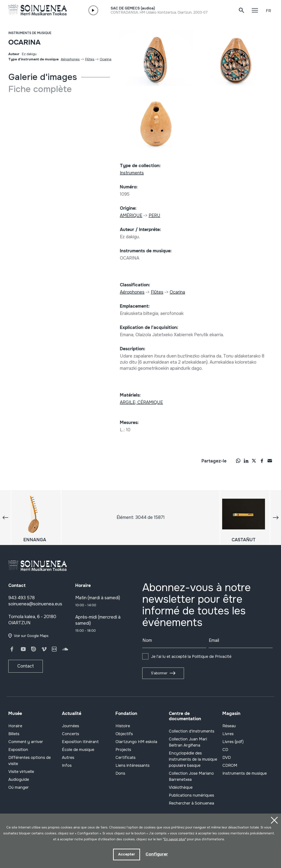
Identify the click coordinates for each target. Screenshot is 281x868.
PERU (154, 216)
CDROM (230, 765)
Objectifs (124, 734)
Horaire (15, 726)
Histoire (123, 726)
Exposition (18, 750)
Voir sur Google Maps (31, 636)
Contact (26, 666)
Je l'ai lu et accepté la (191, 657)
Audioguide (19, 780)
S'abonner (159, 673)
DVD (227, 758)
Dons (120, 773)
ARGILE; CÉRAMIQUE (141, 402)
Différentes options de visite (30, 761)
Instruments (132, 173)
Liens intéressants (132, 765)
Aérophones (70, 59)
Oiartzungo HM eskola (136, 742)
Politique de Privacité (212, 657)
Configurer (157, 854)
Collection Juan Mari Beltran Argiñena (188, 742)
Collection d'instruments (192, 731)
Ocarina (105, 59)
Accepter (126, 854)
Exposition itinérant (80, 742)
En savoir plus (175, 839)
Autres (68, 758)
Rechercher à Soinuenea (191, 803)
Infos (67, 765)
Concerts (70, 734)
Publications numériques (191, 795)
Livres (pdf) (233, 742)
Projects (123, 750)
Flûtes (90, 59)
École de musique (78, 750)
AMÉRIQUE (131, 216)
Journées (70, 726)
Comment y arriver (26, 742)
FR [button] (268, 11)
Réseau (229, 726)
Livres (228, 734)
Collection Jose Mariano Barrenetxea (191, 776)
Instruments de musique (30, 33)
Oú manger (19, 787)
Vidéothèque (181, 787)
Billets (14, 734)
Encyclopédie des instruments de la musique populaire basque (193, 759)
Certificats (125, 758)
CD (225, 750)
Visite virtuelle (21, 772)
